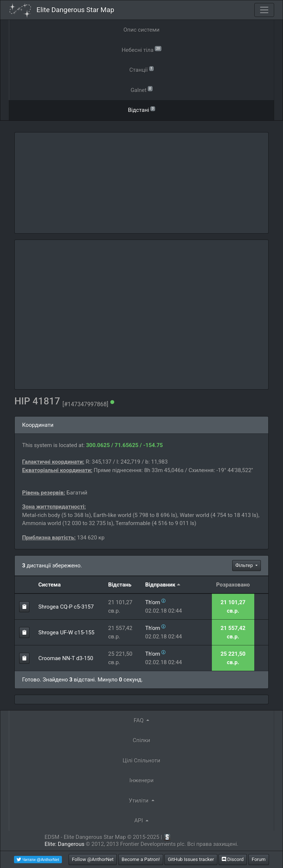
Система (50, 585)
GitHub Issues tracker (191, 859)
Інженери (141, 780)
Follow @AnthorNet (93, 859)
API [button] (139, 821)
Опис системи (141, 30)
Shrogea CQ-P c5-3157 (66, 607)
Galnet (141, 90)
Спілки (141, 740)
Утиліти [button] (139, 801)
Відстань (120, 585)
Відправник (160, 585)
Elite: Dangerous (64, 844)
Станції (141, 69)
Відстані (141, 109)
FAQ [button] (139, 720)
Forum (259, 859)
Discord (233, 859)
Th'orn (153, 602)
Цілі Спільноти (141, 761)
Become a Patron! (141, 859)
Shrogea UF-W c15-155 (66, 633)
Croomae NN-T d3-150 (66, 658)
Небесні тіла (141, 49)
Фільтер (245, 565)
